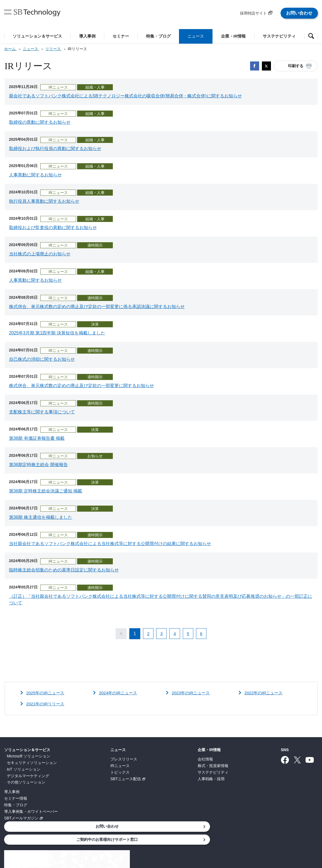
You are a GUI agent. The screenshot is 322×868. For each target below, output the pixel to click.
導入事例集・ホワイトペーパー (31, 811)
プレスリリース (91, 759)
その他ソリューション (26, 782)
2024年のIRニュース (119, 693)
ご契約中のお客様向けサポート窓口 (278, 765)
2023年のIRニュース (192, 693)
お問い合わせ (299, 13)
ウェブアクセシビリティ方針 (210, 839)
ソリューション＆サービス (27, 750)
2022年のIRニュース (265, 693)
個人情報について (72, 839)
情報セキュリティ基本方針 (118, 839)
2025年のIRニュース (47, 693)
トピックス (87, 772)
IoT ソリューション (24, 769)
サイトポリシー (163, 839)
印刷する (296, 66)
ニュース (85, 750)
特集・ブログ (16, 805)
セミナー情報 (16, 798)
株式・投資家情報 (147, 766)
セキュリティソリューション (32, 763)
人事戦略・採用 (145, 779)
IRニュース (87, 766)
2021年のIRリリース (47, 704)
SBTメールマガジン (21, 818)
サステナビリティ (147, 772)
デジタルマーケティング (28, 776)
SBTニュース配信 (93, 779)
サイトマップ (254, 839)
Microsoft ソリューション (29, 756)
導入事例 (12, 792)
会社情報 (139, 759)
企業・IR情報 (143, 750)
